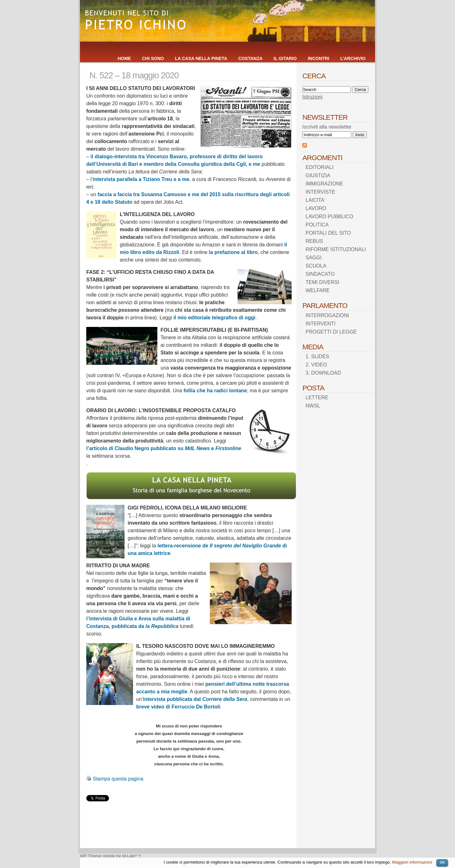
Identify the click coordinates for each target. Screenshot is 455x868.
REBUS (314, 241)
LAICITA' (315, 200)
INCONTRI (318, 58)
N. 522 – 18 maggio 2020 (134, 75)
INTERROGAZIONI (327, 315)
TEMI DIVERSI (322, 282)
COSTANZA (250, 58)
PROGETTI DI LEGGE (331, 332)
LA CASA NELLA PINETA (201, 58)
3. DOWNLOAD (323, 373)
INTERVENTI (321, 324)
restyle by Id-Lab (118, 856)
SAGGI (314, 258)
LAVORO (316, 208)
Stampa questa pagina (118, 779)
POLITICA (317, 225)
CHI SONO (153, 58)
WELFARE (318, 290)
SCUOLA (316, 266)
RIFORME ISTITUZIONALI (336, 249)
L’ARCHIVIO (353, 58)
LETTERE (317, 398)
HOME (124, 58)
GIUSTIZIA (318, 175)
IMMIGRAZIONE (324, 184)
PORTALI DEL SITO (328, 233)
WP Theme (91, 856)
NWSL (313, 406)
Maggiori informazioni (412, 862)
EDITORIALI (320, 167)
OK (442, 862)
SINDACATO (320, 274)
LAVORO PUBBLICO (329, 217)
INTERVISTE (320, 192)
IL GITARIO (285, 58)
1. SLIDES (317, 356)
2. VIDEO (316, 365)
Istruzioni (312, 97)
